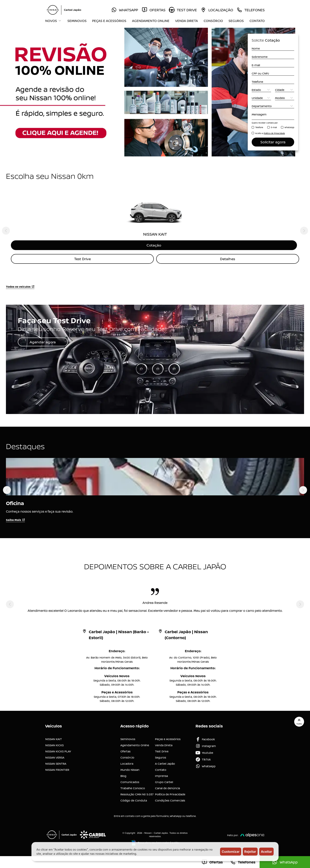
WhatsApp (289, 127)
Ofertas (125, 751)
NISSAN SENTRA (56, 763)
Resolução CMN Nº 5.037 (137, 794)
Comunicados (130, 782)
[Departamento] (273, 106)
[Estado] (261, 90)
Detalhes (228, 259)
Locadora (127, 763)
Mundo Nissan (130, 769)
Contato (257, 21)
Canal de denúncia (167, 788)
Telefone (259, 127)
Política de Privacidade (170, 794)
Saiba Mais (15, 520)
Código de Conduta (134, 800)
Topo (299, 721)
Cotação (155, 245)
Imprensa (161, 776)
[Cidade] (285, 90)
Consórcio (213, 21)
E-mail (274, 127)
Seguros (236, 21)
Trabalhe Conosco (133, 788)
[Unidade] (261, 98)
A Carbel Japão (165, 763)
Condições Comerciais (170, 800)
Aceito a (270, 133)
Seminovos (77, 21)
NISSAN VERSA (55, 757)
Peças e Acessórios (109, 21)
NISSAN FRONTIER (57, 769)
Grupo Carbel (164, 782)
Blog (123, 776)
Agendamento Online (151, 21)
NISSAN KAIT (54, 739)
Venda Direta (187, 21)
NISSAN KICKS (54, 745)
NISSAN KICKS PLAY (58, 751)
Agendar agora (43, 342)
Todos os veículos (20, 287)
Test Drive (82, 259)
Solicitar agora (273, 142)
